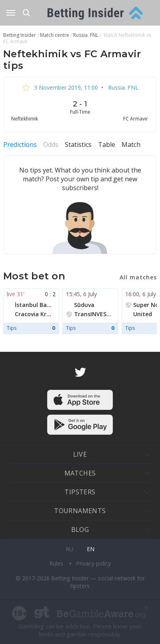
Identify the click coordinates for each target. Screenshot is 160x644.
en (91, 549)
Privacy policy (93, 563)
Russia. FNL (122, 87)
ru (69, 549)
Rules (57, 563)
